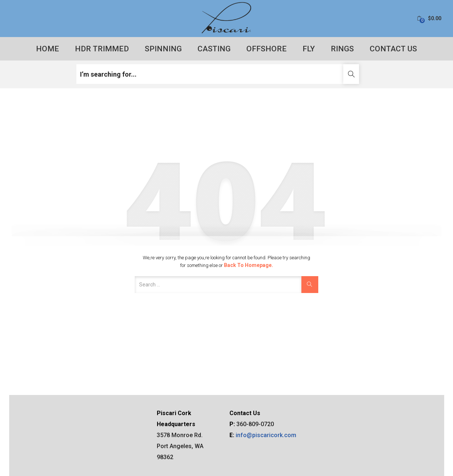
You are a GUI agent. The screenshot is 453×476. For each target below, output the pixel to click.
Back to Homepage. (249, 265)
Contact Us (393, 49)
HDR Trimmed (102, 49)
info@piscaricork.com (266, 435)
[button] (429, 19)
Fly (309, 49)
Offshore (267, 49)
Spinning (163, 49)
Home (48, 49)
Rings (342, 49)
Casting (214, 49)
